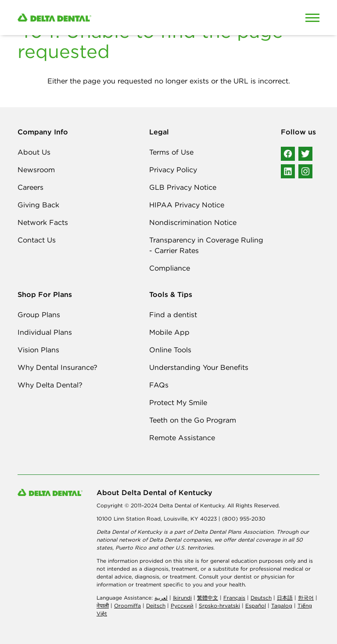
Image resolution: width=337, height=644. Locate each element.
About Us (34, 152)
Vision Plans (38, 350)
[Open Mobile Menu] (312, 18)
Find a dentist (173, 315)
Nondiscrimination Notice (193, 222)
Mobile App (169, 332)
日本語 (285, 598)
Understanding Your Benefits (199, 367)
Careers (30, 187)
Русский (182, 606)
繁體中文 (208, 598)
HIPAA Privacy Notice (187, 205)
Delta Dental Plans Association (234, 532)
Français (234, 598)
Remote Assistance (182, 438)
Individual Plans (45, 332)
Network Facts (43, 222)
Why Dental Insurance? (57, 367)
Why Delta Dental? (50, 385)
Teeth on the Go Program (193, 420)
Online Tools (170, 350)
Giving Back (38, 205)
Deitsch (156, 606)
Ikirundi (182, 598)
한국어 (306, 598)
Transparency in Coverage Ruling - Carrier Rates (206, 245)
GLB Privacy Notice (183, 187)
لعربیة (161, 598)
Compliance (170, 268)
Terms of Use (171, 152)
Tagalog (282, 606)
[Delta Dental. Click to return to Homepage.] (129, 18)
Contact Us (37, 240)
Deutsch (261, 598)
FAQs (159, 385)
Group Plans (39, 315)
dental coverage (259, 540)
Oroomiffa (127, 606)
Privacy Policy (173, 170)
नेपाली (103, 606)
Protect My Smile (178, 402)
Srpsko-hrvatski (219, 606)
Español (256, 606)
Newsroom (36, 170)
